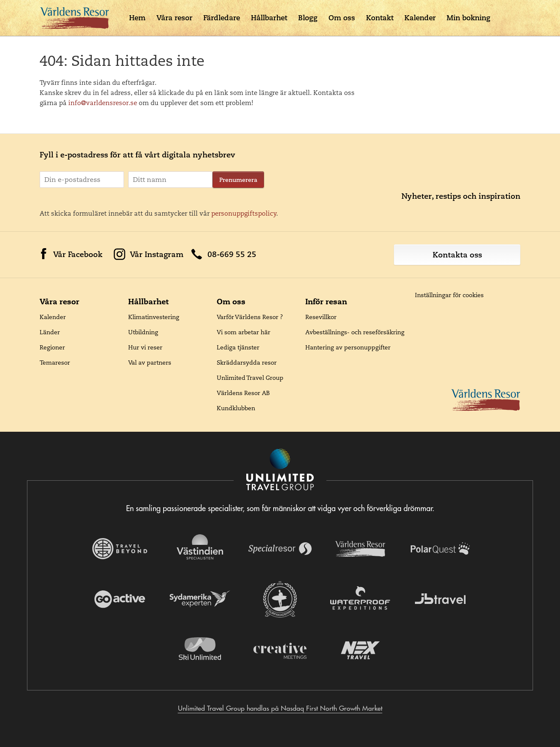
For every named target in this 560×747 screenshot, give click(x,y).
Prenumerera (238, 180)
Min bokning (468, 18)
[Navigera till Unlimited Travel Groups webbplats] (280, 470)
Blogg (308, 18)
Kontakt (380, 18)
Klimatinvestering (154, 317)
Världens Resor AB (243, 393)
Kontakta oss (457, 255)
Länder (50, 332)
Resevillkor (321, 317)
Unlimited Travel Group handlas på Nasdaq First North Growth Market (280, 708)
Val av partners (150, 363)
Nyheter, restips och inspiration (461, 196)
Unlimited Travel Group (250, 378)
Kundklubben (236, 408)
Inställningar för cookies (449, 295)
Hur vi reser (145, 347)
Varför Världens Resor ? (250, 317)
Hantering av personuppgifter (348, 347)
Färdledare (222, 18)
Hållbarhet (269, 18)
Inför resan (326, 302)
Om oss (342, 18)
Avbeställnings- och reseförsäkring (355, 332)
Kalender (420, 18)
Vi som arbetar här (244, 332)
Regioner (52, 347)
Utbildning (143, 332)
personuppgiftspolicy (244, 213)
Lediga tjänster (238, 347)
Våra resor (174, 18)
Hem (137, 18)
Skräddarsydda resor (247, 363)
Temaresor (55, 363)
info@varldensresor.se (103, 103)
